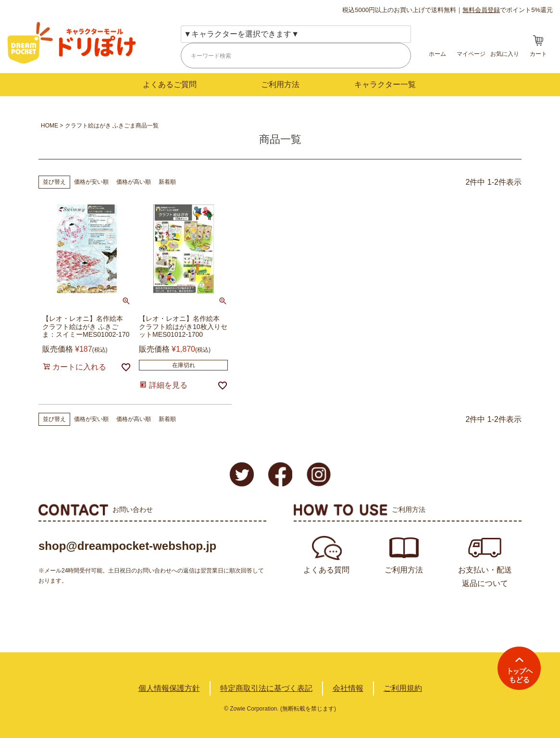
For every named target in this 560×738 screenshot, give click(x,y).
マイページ (471, 54)
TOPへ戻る (519, 668)
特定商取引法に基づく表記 (266, 688)
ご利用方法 (280, 84)
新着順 (167, 182)
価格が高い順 (134, 182)
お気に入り (505, 54)
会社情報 (348, 688)
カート (538, 54)
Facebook (280, 474)
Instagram (319, 474)
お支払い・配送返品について (485, 577)
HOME (50, 126)
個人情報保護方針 (169, 688)
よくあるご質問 (170, 84)
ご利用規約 (403, 688)
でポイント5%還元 (508, 10)
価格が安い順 (91, 182)
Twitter (242, 474)
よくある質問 (326, 570)
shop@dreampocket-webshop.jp (127, 546)
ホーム (437, 54)
